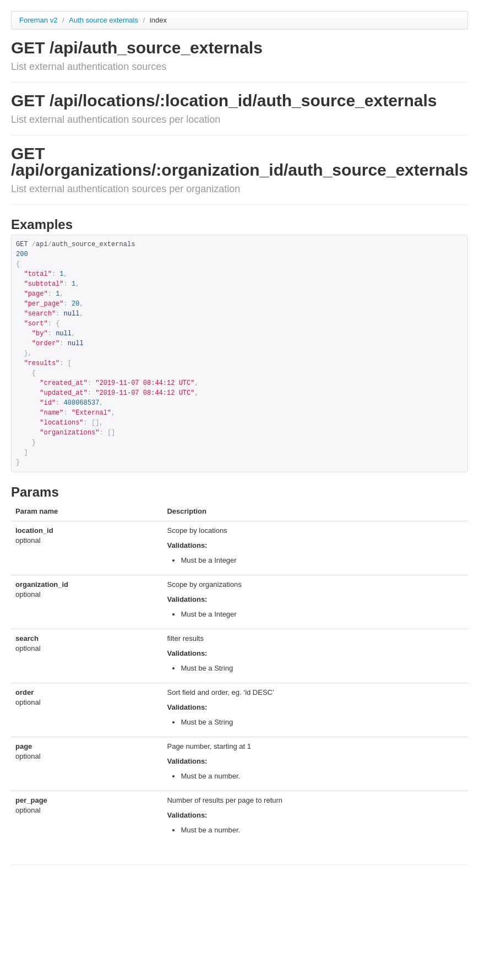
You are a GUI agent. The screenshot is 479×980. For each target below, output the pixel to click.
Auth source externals (104, 20)
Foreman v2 (38, 20)
